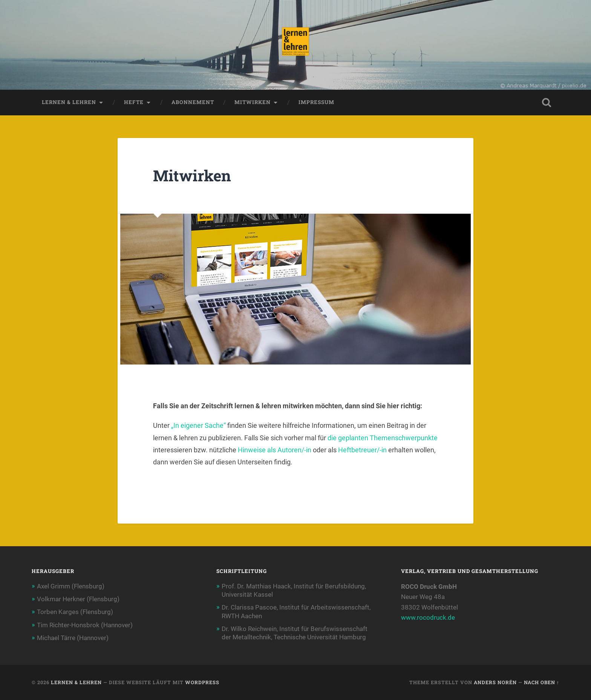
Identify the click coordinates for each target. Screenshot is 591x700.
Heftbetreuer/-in (362, 450)
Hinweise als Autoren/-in (275, 450)
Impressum (316, 102)
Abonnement (193, 102)
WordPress (202, 682)
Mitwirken (253, 102)
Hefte (134, 102)
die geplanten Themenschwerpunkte (383, 438)
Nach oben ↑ (542, 682)
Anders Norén (495, 682)
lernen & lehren (69, 102)
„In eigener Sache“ (199, 425)
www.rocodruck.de (428, 617)
